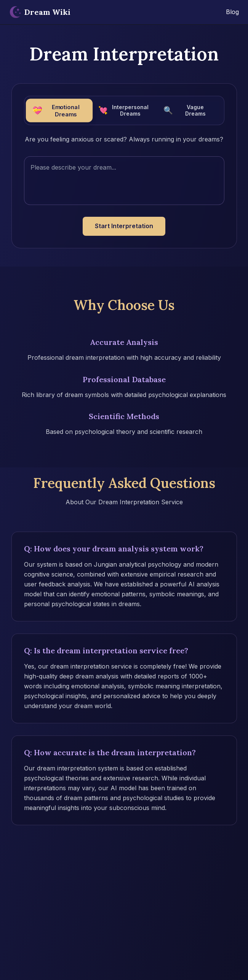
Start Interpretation (124, 226)
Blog (232, 12)
